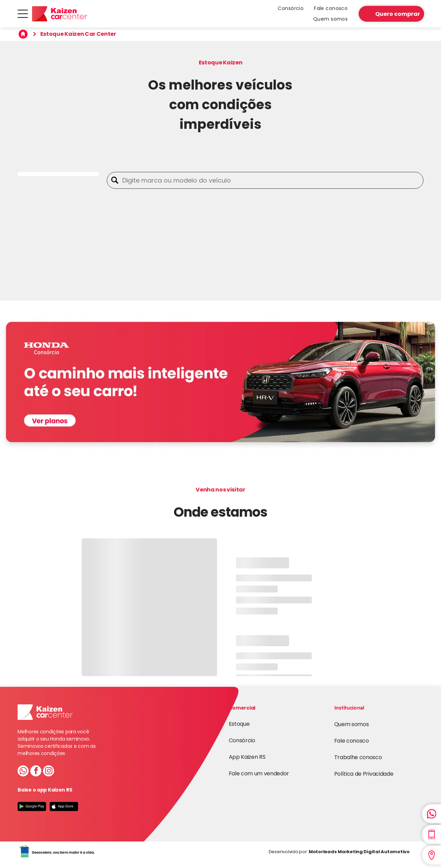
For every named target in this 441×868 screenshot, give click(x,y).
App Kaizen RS (247, 757)
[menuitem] (291, 8)
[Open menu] (23, 14)
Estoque (239, 724)
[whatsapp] (23, 772)
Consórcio (242, 740)
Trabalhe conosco (358, 757)
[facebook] (36, 772)
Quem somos (352, 724)
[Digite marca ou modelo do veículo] (271, 180)
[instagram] (49, 772)
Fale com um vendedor (259, 773)
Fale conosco (352, 741)
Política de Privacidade (364, 774)
